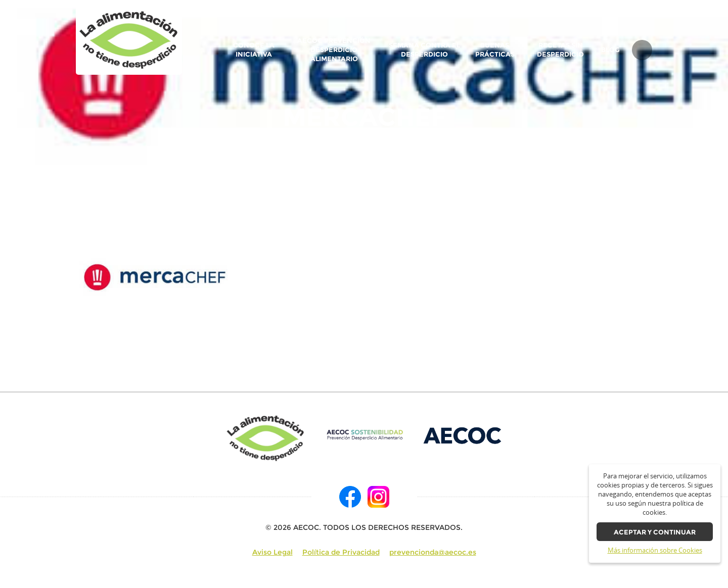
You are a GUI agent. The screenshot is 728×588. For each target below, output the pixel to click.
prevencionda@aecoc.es (433, 552)
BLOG (610, 50)
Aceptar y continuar (655, 532)
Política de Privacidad (341, 552)
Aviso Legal (272, 552)
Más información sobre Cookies (655, 550)
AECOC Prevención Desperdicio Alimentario (334, 50)
